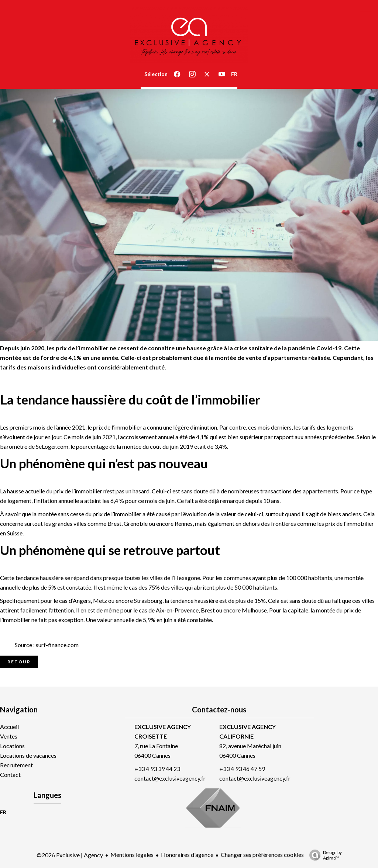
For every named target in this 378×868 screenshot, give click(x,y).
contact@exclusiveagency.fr (170, 778)
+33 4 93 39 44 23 (157, 769)
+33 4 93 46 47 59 (242, 769)
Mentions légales (132, 855)
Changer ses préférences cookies (262, 855)
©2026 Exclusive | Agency (70, 855)
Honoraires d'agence (187, 855)
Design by (324, 855)
